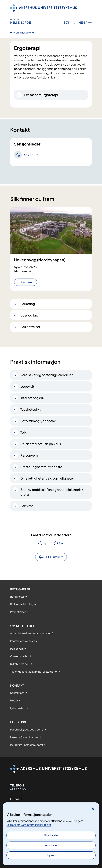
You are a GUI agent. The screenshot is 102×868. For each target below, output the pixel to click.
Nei (61, 543)
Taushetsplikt (31, 409)
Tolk (23, 432)
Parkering (28, 304)
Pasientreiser (30, 327)
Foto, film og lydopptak (38, 421)
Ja (45, 543)
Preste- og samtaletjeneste (41, 467)
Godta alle (51, 835)
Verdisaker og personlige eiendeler (47, 375)
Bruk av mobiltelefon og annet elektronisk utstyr (52, 492)
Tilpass (51, 855)
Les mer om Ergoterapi (41, 95)
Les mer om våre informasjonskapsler (29, 825)
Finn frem (26, 282)
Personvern (29, 455)
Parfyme (27, 506)
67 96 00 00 (18, 789)
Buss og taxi (29, 315)
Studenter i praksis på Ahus (41, 444)
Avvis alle (51, 845)
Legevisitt (28, 386)
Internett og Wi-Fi (34, 398)
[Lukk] (93, 809)
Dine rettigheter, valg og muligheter (47, 478)
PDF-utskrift (55, 557)
